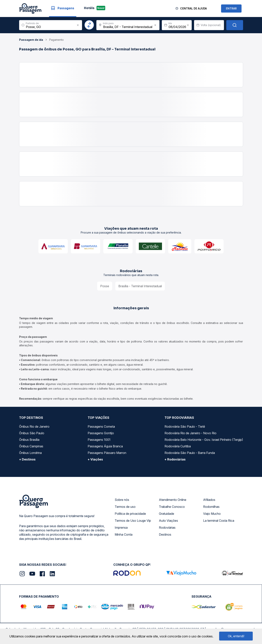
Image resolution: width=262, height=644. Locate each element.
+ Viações (95, 459)
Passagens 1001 (99, 440)
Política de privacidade (130, 514)
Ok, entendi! (236, 636)
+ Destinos (27, 459)
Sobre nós (122, 500)
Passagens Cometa (101, 427)
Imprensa (121, 528)
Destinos (165, 534)
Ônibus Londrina (30, 453)
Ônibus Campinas (31, 446)
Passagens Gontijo (101, 433)
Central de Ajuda (193, 8)
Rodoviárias (167, 528)
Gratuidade (167, 514)
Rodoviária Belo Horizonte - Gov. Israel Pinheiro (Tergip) (204, 440)
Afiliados (209, 500)
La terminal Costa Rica (219, 521)
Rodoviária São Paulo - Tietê (185, 427)
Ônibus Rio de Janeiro (34, 427)
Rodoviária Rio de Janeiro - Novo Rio (190, 433)
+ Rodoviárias (175, 459)
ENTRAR (231, 8)
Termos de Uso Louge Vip (133, 521)
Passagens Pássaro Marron (107, 453)
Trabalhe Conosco (172, 507)
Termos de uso (125, 507)
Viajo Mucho (212, 514)
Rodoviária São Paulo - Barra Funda (190, 453)
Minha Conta (124, 534)
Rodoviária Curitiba (178, 446)
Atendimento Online (173, 500)
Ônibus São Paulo (32, 433)
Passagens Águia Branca (105, 446)
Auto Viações (168, 521)
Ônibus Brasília (29, 440)
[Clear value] (188, 25)
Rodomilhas (211, 507)
